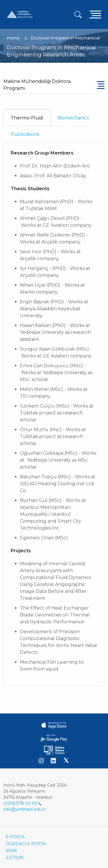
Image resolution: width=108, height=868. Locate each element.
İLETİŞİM (15, 858)
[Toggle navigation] (95, 14)
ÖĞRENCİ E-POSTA (26, 844)
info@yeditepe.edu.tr (25, 809)
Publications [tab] (25, 134)
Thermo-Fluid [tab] (27, 118)
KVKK (11, 851)
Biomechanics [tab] (73, 118)
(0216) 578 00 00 (23, 803)
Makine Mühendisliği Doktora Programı (37, 85)
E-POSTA (15, 837)
